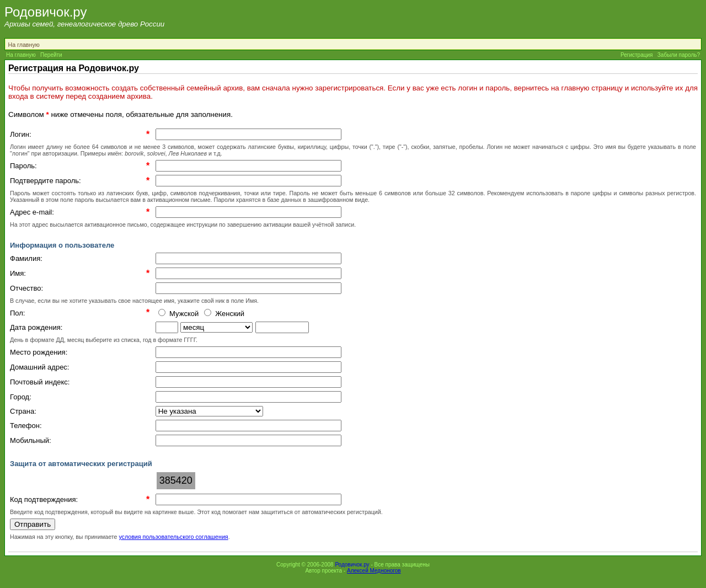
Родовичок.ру (352, 565)
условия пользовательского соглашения (173, 537)
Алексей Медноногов (374, 571)
